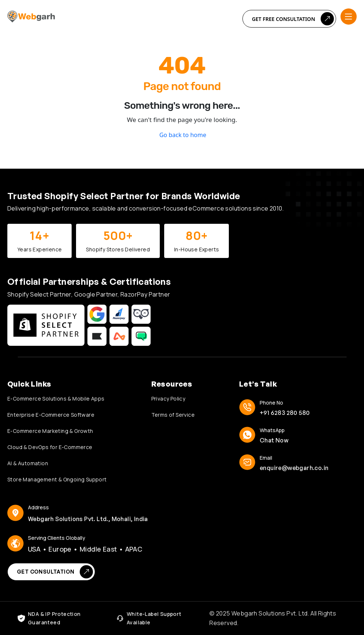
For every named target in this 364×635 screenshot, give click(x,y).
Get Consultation (55, 572)
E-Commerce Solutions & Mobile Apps (56, 399)
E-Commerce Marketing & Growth (50, 431)
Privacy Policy (168, 399)
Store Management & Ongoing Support (57, 479)
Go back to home (182, 135)
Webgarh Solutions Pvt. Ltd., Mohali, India (88, 519)
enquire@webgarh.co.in (294, 468)
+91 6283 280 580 (285, 413)
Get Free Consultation (293, 19)
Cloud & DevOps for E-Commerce (50, 447)
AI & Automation (28, 463)
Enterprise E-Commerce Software (51, 415)
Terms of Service (173, 415)
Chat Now (274, 440)
